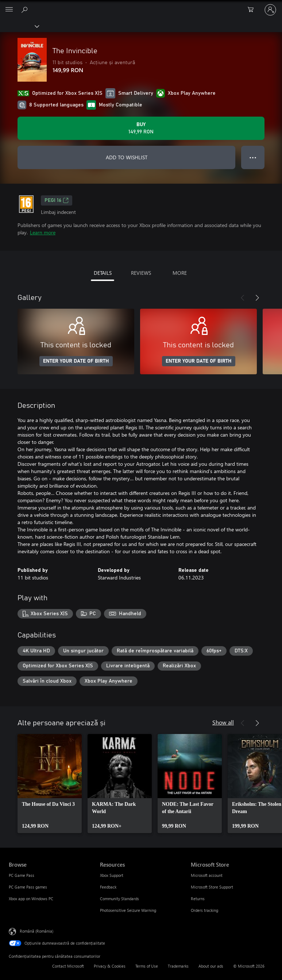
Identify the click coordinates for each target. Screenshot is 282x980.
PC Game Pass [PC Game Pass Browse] (22, 875)
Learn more (43, 232)
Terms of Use (147, 966)
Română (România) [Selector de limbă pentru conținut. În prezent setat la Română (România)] (36, 931)
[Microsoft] (141, 5)
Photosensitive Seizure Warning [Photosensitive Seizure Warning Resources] (128, 910)
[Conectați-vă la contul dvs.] (270, 10)
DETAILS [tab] (103, 273)
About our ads (211, 966)
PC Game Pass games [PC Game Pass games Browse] (28, 887)
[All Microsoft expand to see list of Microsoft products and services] (9, 10)
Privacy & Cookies (110, 966)
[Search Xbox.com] (26, 9)
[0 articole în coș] (253, 10)
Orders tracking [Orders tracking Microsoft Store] (204, 910)
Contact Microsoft (68, 966)
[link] (50, 784)
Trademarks (178, 966)
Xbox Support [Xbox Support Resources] (112, 875)
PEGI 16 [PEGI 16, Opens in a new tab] (57, 200)
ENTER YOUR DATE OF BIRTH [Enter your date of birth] (76, 361)
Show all (223, 722)
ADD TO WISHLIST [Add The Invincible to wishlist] (127, 157)
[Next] (257, 298)
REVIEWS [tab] (141, 273)
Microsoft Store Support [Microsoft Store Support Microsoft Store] (212, 887)
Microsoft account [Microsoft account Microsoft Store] (207, 875)
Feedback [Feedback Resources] (108, 887)
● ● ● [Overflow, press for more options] (253, 157)
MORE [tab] (180, 273)
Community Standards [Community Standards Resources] (119, 899)
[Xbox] (19, 26)
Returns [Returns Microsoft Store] (198, 899)
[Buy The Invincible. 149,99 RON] (141, 128)
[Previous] (243, 298)
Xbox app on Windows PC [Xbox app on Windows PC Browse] (31, 899)
